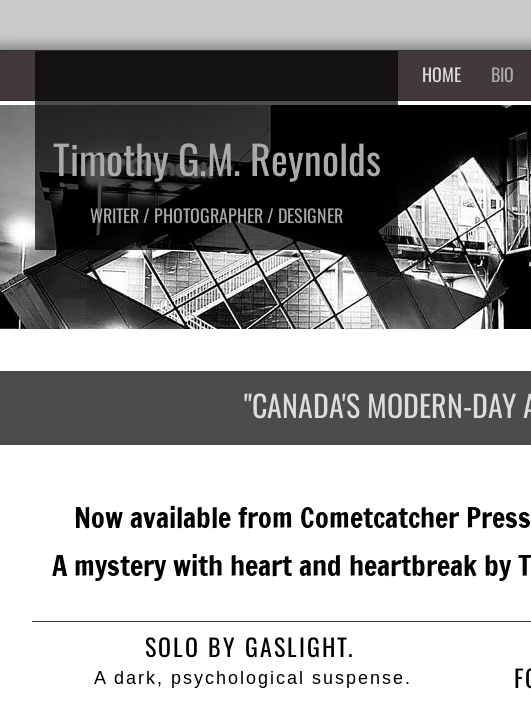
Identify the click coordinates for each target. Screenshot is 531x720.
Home (441, 74)
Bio (502, 74)
